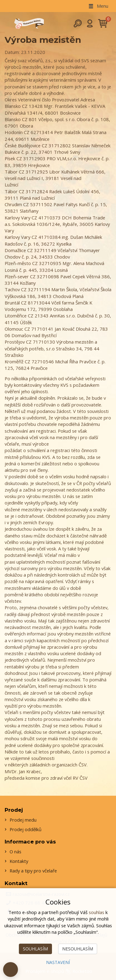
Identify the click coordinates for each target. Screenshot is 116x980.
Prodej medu (23, 820)
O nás (15, 851)
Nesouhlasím (78, 949)
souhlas (97, 912)
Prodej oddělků (26, 829)
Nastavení (58, 962)
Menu (98, 6)
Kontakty (19, 861)
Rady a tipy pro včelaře (33, 871)
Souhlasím (35, 949)
